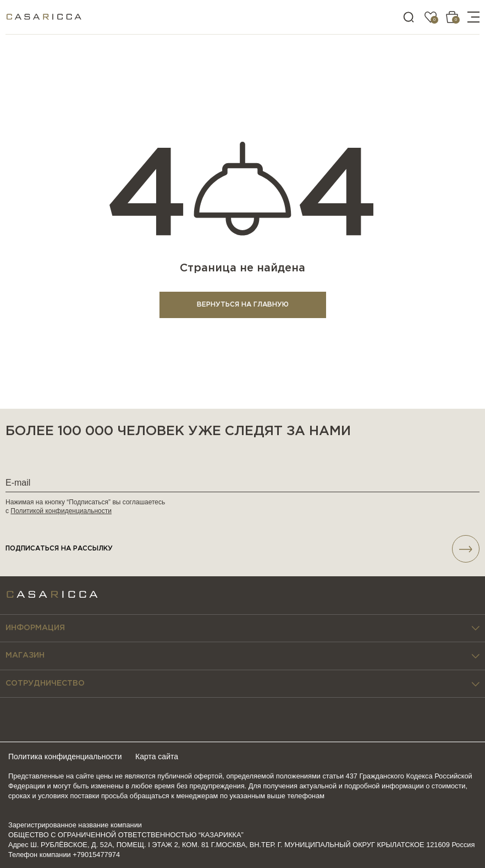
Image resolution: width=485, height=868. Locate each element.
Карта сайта (157, 756)
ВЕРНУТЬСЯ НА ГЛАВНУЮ (243, 305)
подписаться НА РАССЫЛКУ (242, 549)
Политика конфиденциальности (65, 756)
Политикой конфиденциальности (61, 511)
